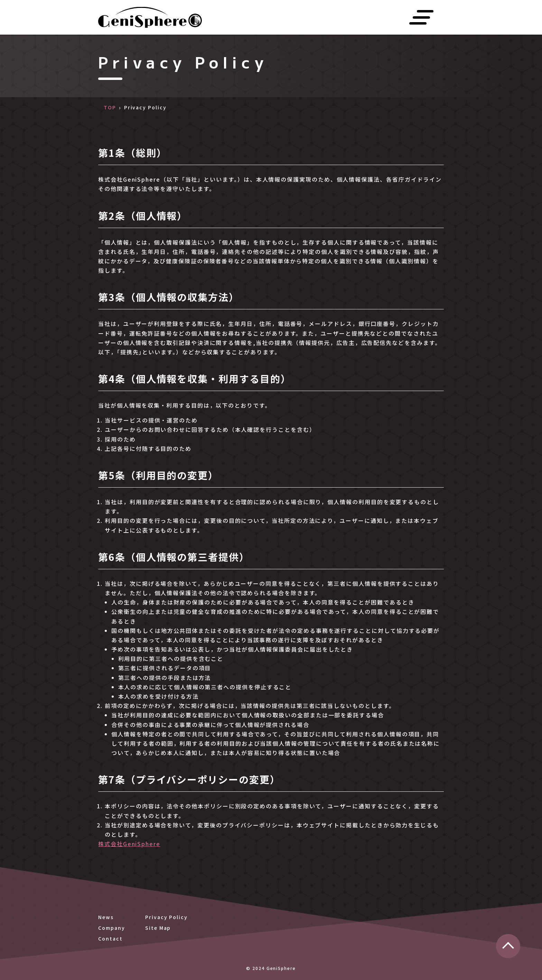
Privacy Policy (166, 917)
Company (111, 928)
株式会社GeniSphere (129, 844)
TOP (110, 107)
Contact (110, 938)
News (106, 917)
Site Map (158, 928)
